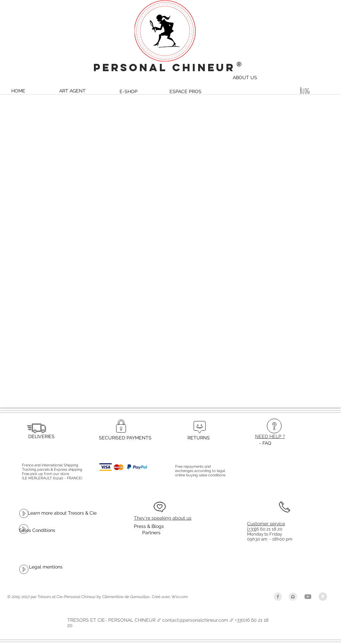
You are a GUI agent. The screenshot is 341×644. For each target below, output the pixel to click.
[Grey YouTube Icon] (308, 597)
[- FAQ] (265, 443)
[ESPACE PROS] (185, 91)
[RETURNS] (198, 438)
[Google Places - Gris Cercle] (323, 597)
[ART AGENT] (72, 91)
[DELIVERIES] (41, 436)
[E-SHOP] (129, 91)
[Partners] (151, 533)
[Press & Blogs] (149, 526)
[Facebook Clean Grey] (278, 597)
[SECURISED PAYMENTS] (125, 438)
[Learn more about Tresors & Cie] (62, 513)
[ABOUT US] (245, 78)
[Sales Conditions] (37, 530)
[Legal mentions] (46, 567)
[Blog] (305, 91)
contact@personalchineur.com (195, 620)
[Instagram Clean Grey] (293, 597)
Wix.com (180, 597)
